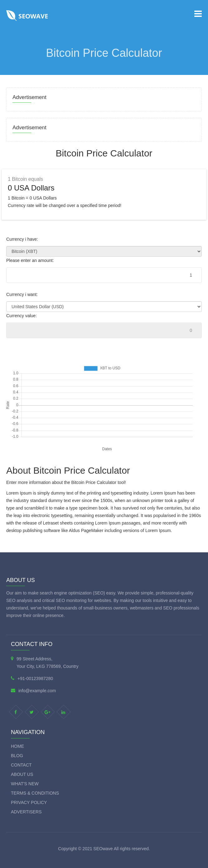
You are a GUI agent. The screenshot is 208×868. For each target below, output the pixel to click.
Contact (21, 765)
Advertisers (26, 812)
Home (17, 746)
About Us (22, 774)
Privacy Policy (29, 802)
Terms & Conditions (35, 793)
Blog (17, 756)
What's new (25, 784)
